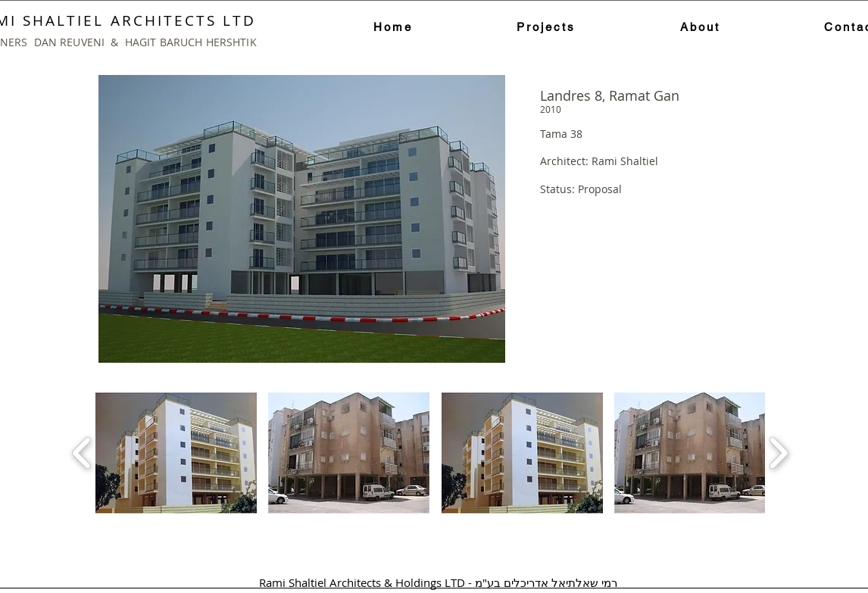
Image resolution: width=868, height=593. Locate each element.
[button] (176, 453)
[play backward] (82, 453)
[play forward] (778, 453)
